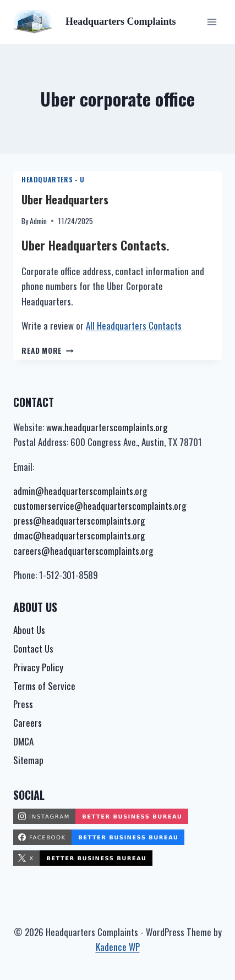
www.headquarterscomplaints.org (107, 427)
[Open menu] (212, 22)
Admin (38, 221)
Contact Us (33, 648)
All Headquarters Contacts (134, 325)
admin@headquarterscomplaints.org (80, 491)
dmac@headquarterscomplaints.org (79, 535)
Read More (48, 350)
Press (23, 704)
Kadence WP (118, 947)
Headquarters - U (53, 179)
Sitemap (28, 760)
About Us (29, 630)
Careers (28, 723)
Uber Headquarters (65, 199)
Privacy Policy (38, 667)
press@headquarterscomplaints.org (79, 520)
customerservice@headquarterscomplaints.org (100, 506)
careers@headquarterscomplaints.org (83, 551)
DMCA (23, 741)
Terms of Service (44, 686)
